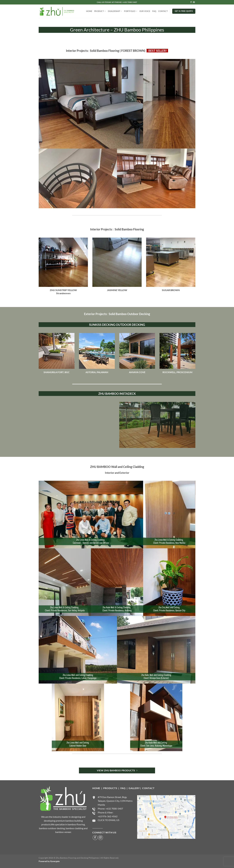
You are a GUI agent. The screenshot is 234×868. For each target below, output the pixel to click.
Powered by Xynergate (49, 861)
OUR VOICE (145, 11)
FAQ (154, 11)
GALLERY (134, 788)
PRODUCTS (111, 788)
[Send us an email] (194, 2)
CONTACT (163, 11)
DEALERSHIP (115, 11)
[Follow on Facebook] (191, 2)
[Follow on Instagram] (101, 838)
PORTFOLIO (131, 11)
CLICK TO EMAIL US (108, 820)
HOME (89, 11)
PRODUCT (100, 11)
